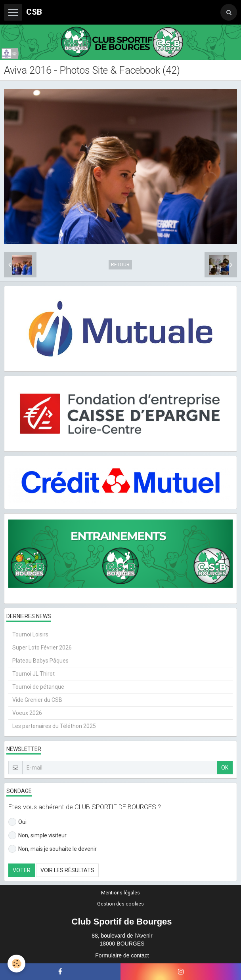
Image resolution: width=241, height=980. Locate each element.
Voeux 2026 (27, 713)
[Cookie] (17, 964)
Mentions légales (120, 893)
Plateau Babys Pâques (40, 661)
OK (225, 768)
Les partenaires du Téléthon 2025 (54, 726)
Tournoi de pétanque (38, 687)
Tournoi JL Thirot (33, 674)
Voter (22, 870)
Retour (120, 265)
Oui (17, 822)
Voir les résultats (67, 870)
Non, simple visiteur (37, 835)
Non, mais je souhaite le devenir (53, 849)
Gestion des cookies (120, 904)
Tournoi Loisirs (30, 634)
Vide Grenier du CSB (37, 700)
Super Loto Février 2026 (42, 648)
